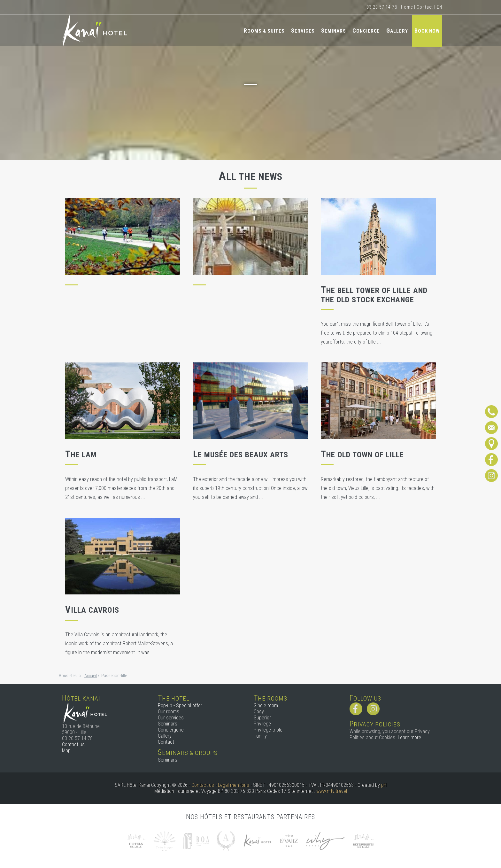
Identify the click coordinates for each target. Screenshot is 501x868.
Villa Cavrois (92, 610)
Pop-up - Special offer (180, 705)
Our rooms (169, 712)
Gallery (397, 31)
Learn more (409, 737)
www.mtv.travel (332, 791)
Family (260, 736)
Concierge (366, 31)
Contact (425, 7)
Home (407, 7)
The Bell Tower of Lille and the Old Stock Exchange (374, 295)
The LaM (81, 455)
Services (303, 31)
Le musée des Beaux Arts (241, 455)
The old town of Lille (362, 455)
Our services (171, 718)
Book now (427, 31)
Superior (262, 718)
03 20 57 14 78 (382, 7)
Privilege (262, 724)
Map (66, 751)
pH (384, 785)
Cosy (259, 712)
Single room (266, 705)
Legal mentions (234, 785)
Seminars (334, 31)
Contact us (73, 744)
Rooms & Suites (264, 31)
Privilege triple (268, 730)
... (67, 299)
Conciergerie (171, 730)
